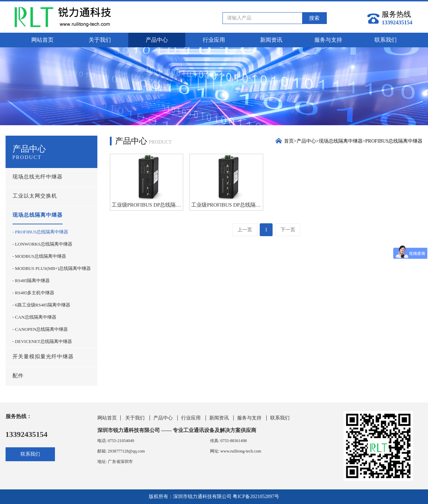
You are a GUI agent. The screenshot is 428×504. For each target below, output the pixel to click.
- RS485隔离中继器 (31, 281)
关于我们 (100, 40)
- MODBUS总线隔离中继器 (39, 256)
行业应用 (214, 40)
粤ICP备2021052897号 (256, 497)
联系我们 (386, 40)
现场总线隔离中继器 (38, 215)
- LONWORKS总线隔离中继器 (42, 244)
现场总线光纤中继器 (38, 177)
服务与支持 (328, 40)
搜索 (314, 18)
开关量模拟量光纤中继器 (43, 357)
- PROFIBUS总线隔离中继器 (41, 232)
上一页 (245, 230)
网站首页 (42, 40)
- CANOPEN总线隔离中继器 (40, 329)
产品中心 (157, 40)
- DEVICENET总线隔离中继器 (42, 341)
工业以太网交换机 (35, 196)
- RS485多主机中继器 (34, 293)
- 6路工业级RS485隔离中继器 (41, 305)
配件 (18, 376)
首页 (289, 141)
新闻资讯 (271, 40)
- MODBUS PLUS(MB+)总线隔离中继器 (52, 268)
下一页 (288, 230)
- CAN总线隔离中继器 (34, 317)
